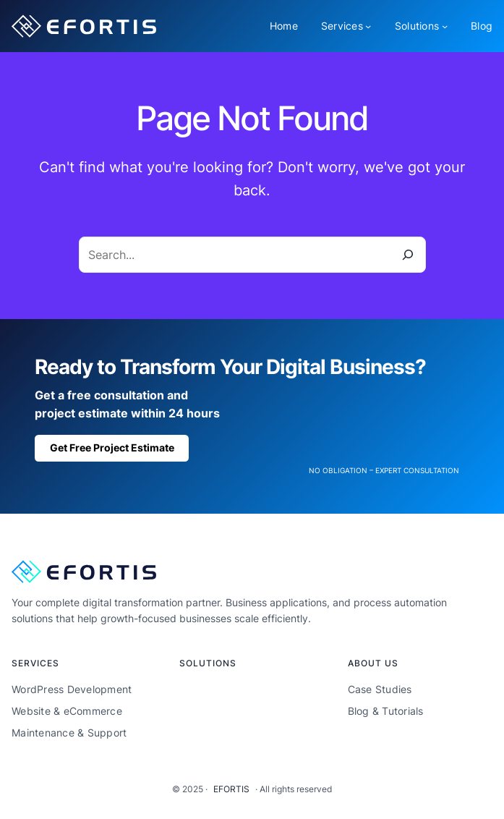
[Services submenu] (368, 26)
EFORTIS (231, 789)
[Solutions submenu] (445, 26)
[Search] (408, 255)
